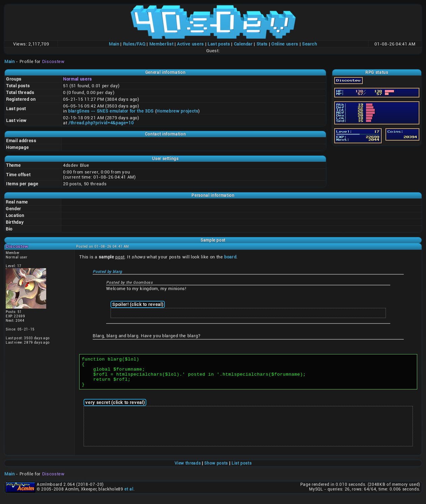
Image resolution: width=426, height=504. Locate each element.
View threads (188, 469)
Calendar (243, 44)
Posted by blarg (107, 272)
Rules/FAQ (134, 44)
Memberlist (161, 44)
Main (114, 44)
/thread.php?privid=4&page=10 (101, 123)
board (230, 257)
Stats (262, 44)
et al (129, 495)
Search (310, 44)
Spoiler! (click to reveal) (138, 304)
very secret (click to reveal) (115, 408)
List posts (242, 469)
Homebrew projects (177, 111)
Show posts (216, 469)
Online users (285, 44)
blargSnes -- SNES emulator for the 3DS (111, 111)
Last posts (219, 44)
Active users (190, 44)
